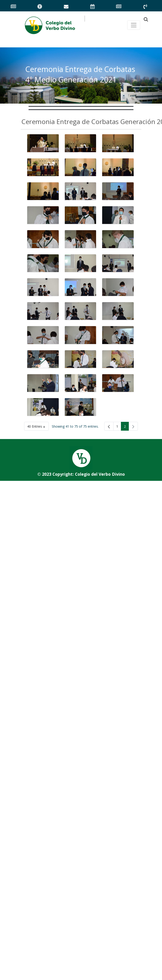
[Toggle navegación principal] (134, 25)
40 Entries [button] (38, 427)
